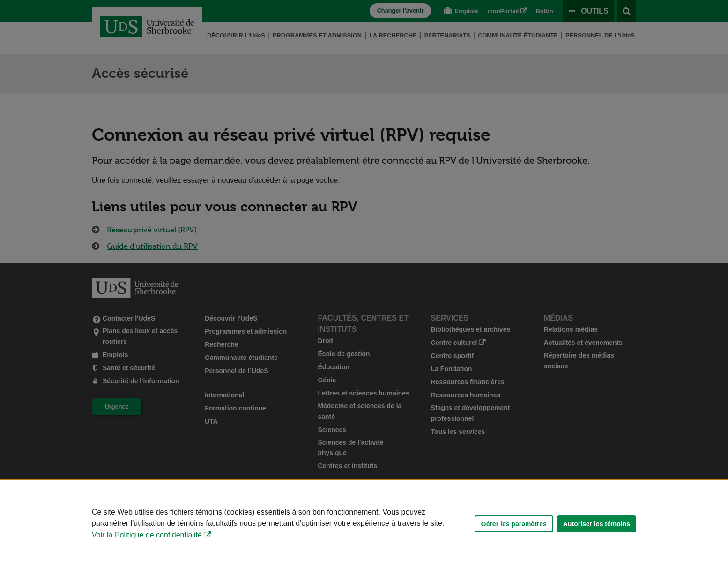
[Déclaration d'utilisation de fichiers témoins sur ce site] (364, 524)
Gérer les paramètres (514, 524)
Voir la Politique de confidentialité (147, 535)
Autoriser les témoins (597, 524)
